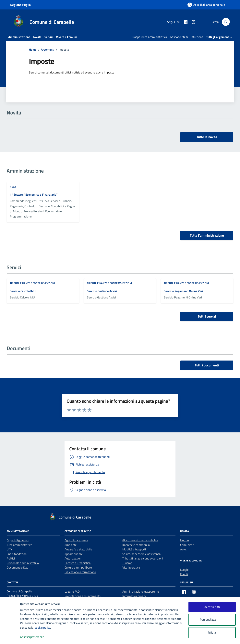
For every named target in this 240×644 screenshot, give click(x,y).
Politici (11, 558)
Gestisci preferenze (36, 637)
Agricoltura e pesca (76, 540)
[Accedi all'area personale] (206, 5)
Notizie (185, 540)
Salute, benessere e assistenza (142, 554)
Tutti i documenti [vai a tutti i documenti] (207, 365)
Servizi (49, 37)
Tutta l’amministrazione (207, 235)
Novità (37, 37)
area (13, 187)
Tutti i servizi (207, 316)
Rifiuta (212, 632)
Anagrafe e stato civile (78, 549)
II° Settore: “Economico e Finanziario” (34, 195)
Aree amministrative (19, 545)
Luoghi (184, 570)
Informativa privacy (134, 596)
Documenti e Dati (18, 567)
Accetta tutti (212, 607)
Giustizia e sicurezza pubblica (140, 540)
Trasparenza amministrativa (150, 37)
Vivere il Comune (67, 37)
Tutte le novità (207, 137)
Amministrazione (19, 37)
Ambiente (71, 545)
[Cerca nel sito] (226, 22)
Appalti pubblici (74, 554)
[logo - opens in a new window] (10, 637)
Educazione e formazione (80, 572)
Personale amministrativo (23, 563)
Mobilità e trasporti (134, 549)
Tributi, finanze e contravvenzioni (32, 283)
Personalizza (212, 620)
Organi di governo (18, 540)
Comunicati (187, 545)
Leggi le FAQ (72, 591)
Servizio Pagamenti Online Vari (183, 291)
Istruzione (197, 37)
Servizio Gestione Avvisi (102, 291)
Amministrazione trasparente (141, 591)
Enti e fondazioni (17, 554)
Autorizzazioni (73, 558)
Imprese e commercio (136, 545)
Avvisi (184, 549)
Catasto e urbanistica (78, 563)
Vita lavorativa (131, 567)
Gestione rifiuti (179, 37)
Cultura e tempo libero (78, 567)
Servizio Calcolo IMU (23, 291)
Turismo (127, 563)
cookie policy (42, 628)
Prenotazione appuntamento (83, 596)
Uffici (10, 549)
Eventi (184, 574)
